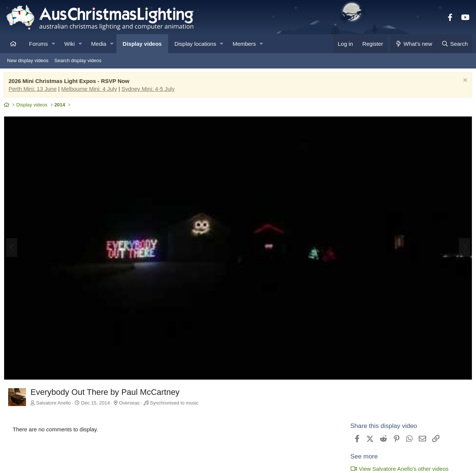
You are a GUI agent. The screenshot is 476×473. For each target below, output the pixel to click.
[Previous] (13, 248)
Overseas (131, 403)
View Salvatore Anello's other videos (398, 468)
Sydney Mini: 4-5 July (150, 91)
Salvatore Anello (55, 403)
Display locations (195, 44)
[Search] (454, 44)
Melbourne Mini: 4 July (91, 91)
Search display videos (78, 60)
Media (99, 44)
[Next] (463, 248)
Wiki (70, 44)
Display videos (142, 44)
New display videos (28, 60)
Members (244, 44)
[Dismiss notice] (462, 83)
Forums (38, 44)
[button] (53, 44)
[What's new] (413, 44)
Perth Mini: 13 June (34, 91)
